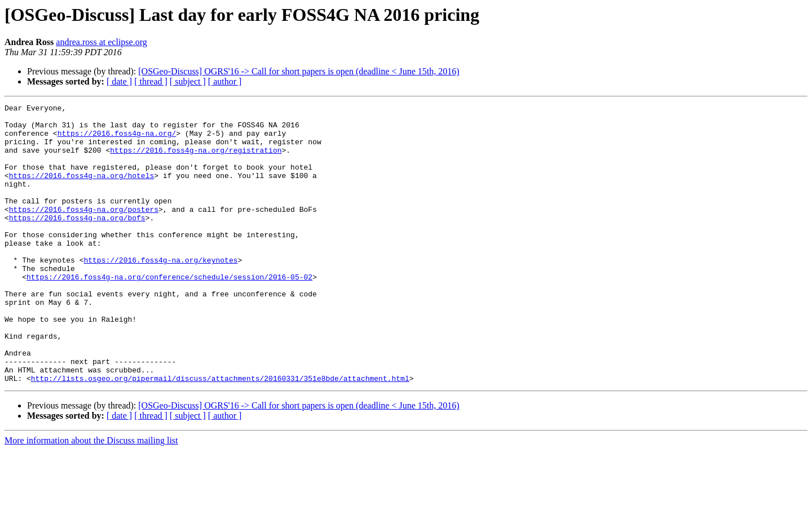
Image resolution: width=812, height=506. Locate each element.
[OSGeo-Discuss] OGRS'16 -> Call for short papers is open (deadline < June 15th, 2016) (299, 71)
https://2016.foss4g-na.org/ (117, 140)
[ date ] (119, 81)
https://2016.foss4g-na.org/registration (196, 160)
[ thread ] (151, 81)
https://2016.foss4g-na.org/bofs (77, 241)
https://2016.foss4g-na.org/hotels (81, 190)
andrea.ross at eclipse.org (101, 42)
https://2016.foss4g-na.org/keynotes (160, 292)
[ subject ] (188, 81)
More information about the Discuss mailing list (91, 496)
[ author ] (225, 81)
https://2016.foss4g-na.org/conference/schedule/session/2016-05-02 (169, 312)
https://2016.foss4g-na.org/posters (84, 231)
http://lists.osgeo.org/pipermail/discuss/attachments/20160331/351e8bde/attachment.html (220, 434)
